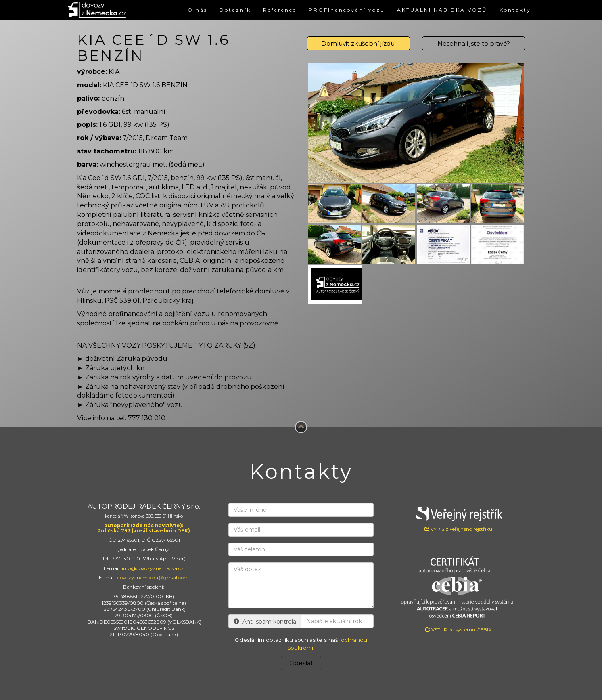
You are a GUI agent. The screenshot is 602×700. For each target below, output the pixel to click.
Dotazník (235, 10)
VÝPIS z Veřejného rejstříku (458, 518)
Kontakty (515, 10)
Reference (280, 10)
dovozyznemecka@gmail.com (153, 577)
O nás (198, 10)
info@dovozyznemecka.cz (153, 568)
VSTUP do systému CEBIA (459, 630)
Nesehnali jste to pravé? (474, 43)
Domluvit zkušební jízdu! (358, 43)
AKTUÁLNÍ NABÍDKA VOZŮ (442, 10)
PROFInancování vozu (347, 10)
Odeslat (301, 663)
